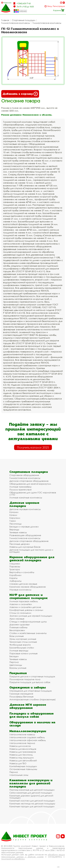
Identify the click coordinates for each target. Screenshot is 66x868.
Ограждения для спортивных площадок (31, 691)
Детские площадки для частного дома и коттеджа (31, 551)
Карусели (15, 518)
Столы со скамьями (20, 613)
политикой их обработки (13, 859)
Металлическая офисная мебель (28, 740)
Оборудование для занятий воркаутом (30, 484)
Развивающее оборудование (25, 535)
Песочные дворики (20, 544)
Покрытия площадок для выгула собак (30, 682)
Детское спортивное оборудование (29, 481)
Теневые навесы (18, 532)
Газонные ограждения (21, 694)
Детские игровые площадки (24, 504)
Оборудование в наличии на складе (32, 724)
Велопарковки (17, 630)
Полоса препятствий (20, 490)
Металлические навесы (22, 734)
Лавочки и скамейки (21, 604)
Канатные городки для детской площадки (32, 806)
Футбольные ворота (20, 645)
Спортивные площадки (24, 20)
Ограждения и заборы (28, 687)
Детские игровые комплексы (25, 509)
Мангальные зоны (19, 775)
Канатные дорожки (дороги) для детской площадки (31, 797)
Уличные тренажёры (20, 487)
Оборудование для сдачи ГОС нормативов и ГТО (33, 494)
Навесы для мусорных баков (25, 547)
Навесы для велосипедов (23, 749)
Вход (50, 6)
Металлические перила (22, 743)
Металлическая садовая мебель (27, 737)
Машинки (15, 564)
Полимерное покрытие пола (25, 679)
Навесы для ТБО (18, 763)
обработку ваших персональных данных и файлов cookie (33, 856)
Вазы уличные (17, 636)
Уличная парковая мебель (24, 601)
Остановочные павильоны (23, 769)
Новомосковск (7, 3)
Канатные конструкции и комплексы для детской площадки (31, 783)
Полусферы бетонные (21, 697)
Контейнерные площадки (23, 766)
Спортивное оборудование (24, 475)
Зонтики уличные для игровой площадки (31, 616)
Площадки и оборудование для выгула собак (32, 715)
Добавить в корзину (20, 94)
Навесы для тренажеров (23, 752)
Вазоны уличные (18, 668)
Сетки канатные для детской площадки (31, 793)
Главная (5, 20)
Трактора (15, 569)
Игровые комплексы (20, 590)
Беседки (14, 656)
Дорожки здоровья (19, 624)
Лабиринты (15, 581)
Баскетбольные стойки (22, 648)
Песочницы (15, 524)
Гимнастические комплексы (16, 23)
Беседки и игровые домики (24, 527)
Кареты (13, 578)
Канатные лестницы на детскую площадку (32, 804)
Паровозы (15, 566)
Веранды (14, 529)
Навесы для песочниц (21, 755)
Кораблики (15, 575)
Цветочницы (16, 665)
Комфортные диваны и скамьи (26, 610)
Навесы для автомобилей (23, 760)
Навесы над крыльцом (22, 758)
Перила (14, 772)
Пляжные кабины (18, 627)
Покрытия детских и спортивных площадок (32, 676)
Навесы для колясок (20, 746)
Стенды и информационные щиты (28, 622)
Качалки (14, 512)
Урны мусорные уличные (23, 639)
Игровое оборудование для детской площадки (32, 559)
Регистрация (59, 6)
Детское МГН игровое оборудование (28, 706)
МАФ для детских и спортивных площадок (29, 596)
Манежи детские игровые (23, 584)
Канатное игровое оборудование (28, 587)
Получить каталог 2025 (33, 447)
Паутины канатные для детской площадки (32, 790)
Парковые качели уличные (23, 653)
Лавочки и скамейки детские (25, 607)
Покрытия (18, 673)
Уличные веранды (19, 651)
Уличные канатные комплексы (26, 498)
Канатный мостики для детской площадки (32, 801)
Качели (13, 515)
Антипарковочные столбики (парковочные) (32, 699)
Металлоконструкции (28, 731)
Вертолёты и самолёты (22, 572)
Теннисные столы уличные (23, 642)
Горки (13, 521)
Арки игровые (17, 619)
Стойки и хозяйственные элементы (28, 633)
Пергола (14, 662)
